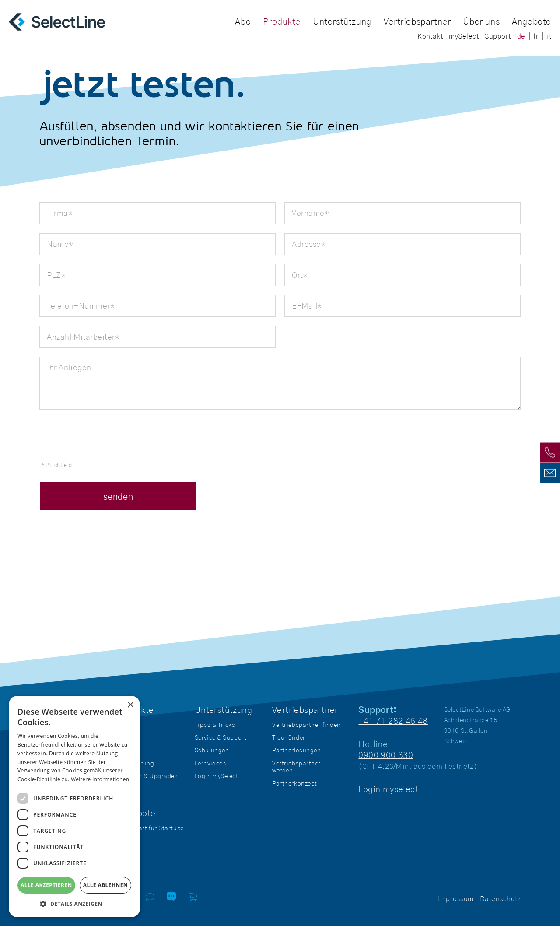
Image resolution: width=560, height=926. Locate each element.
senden (118, 497)
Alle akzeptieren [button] (46, 885)
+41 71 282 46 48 (393, 721)
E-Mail (303, 307)
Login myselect (388, 789)
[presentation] (106, 435)
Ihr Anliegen (69, 368)
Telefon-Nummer (77, 307)
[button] (74, 904)
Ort (296, 276)
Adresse (305, 245)
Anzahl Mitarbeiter (79, 338)
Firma (56, 214)
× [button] (130, 705)
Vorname (307, 214)
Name (56, 245)
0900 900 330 (386, 755)
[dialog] (74, 807)
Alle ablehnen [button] (105, 885)
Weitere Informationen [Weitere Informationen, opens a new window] (100, 779)
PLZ (52, 276)
